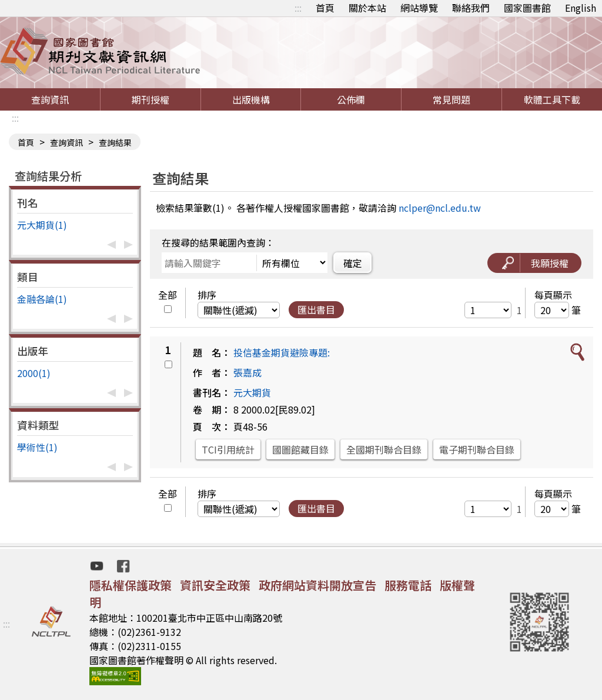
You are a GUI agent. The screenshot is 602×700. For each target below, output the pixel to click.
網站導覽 (419, 8)
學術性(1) (37, 447)
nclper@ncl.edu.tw (440, 208)
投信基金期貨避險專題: (282, 352)
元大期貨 (252, 392)
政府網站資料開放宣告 (317, 585)
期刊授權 (150, 99)
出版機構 (251, 99)
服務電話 (408, 585)
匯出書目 (316, 309)
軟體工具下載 (552, 99)
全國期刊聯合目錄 (384, 449)
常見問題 (451, 99)
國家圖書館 (527, 8)
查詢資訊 (50, 99)
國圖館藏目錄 (300, 449)
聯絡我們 (471, 8)
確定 (353, 263)
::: (298, 8)
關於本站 (367, 8)
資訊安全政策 (215, 585)
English (581, 8)
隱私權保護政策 (131, 585)
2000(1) (34, 373)
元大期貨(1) (42, 225)
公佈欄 (351, 99)
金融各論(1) (42, 299)
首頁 (325, 8)
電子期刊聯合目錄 (477, 449)
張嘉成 (248, 372)
